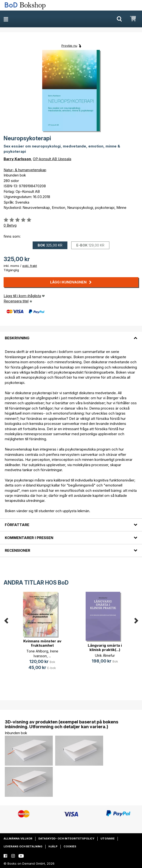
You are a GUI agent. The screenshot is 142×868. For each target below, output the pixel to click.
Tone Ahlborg (37, 651)
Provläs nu (69, 46)
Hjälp (53, 846)
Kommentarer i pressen (29, 538)
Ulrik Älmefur (105, 655)
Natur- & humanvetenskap (25, 170)
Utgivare (108, 839)
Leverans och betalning (23, 846)
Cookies (70, 846)
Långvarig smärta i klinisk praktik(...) (105, 648)
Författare (17, 525)
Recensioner (18, 550)
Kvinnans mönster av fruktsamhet (42, 643)
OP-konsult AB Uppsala (52, 159)
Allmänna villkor (18, 839)
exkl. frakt (30, 266)
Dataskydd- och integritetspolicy (66, 839)
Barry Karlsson (17, 159)
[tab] (71, 335)
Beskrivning (17, 338)
